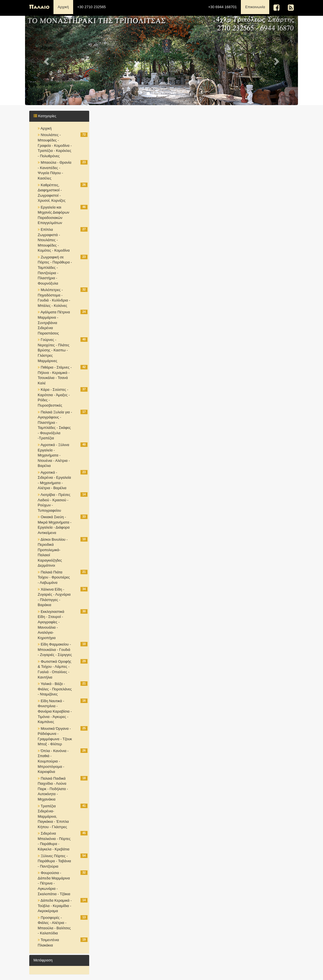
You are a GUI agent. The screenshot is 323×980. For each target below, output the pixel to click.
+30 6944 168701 (223, 7)
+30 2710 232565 (92, 7)
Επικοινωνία (257, 6)
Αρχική (63, 7)
